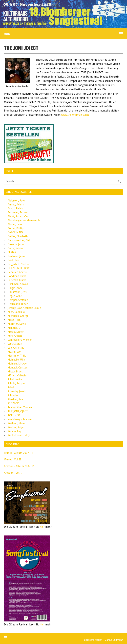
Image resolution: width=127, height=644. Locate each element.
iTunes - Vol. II (12, 460)
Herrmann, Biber (18, 304)
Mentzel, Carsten (18, 368)
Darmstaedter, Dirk (19, 240)
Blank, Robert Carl (18, 216)
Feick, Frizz (14, 260)
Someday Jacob (17, 391)
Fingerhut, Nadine (18, 264)
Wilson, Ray (14, 431)
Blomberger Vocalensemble (24, 220)
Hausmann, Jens (17, 292)
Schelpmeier (15, 379)
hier (42, 527)
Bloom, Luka (15, 224)
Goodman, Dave (17, 276)
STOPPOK (13, 403)
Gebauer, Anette (17, 272)
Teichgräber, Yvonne (20, 407)
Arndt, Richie (15, 209)
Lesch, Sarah (15, 344)
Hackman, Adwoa (18, 284)
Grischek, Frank (17, 280)
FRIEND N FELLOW (19, 268)
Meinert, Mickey (17, 364)
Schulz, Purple (16, 383)
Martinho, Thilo (17, 356)
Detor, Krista (15, 248)
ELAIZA (12, 252)
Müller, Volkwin (17, 376)
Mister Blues (15, 372)
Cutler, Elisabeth (18, 236)
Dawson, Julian (16, 244)
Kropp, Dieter (16, 332)
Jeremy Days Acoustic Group (24, 308)
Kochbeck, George (18, 316)
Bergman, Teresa (18, 212)
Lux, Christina (16, 348)
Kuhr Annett (15, 336)
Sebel (11, 387)
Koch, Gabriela (16, 312)
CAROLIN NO (15, 232)
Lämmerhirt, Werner (20, 340)
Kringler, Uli (15, 328)
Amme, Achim (16, 205)
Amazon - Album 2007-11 (19, 466)
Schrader (13, 395)
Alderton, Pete (16, 201)
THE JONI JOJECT (18, 411)
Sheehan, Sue (15, 399)
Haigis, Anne (15, 288)
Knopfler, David (17, 324)
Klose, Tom (14, 320)
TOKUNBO (14, 415)
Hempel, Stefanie (18, 300)
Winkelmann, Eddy (19, 435)
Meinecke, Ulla (16, 360)
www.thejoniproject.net (75, 115)
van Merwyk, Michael (20, 419)
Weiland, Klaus (16, 423)
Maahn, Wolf (15, 352)
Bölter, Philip (16, 228)
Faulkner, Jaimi (17, 256)
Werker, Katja (16, 427)
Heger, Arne (15, 296)
